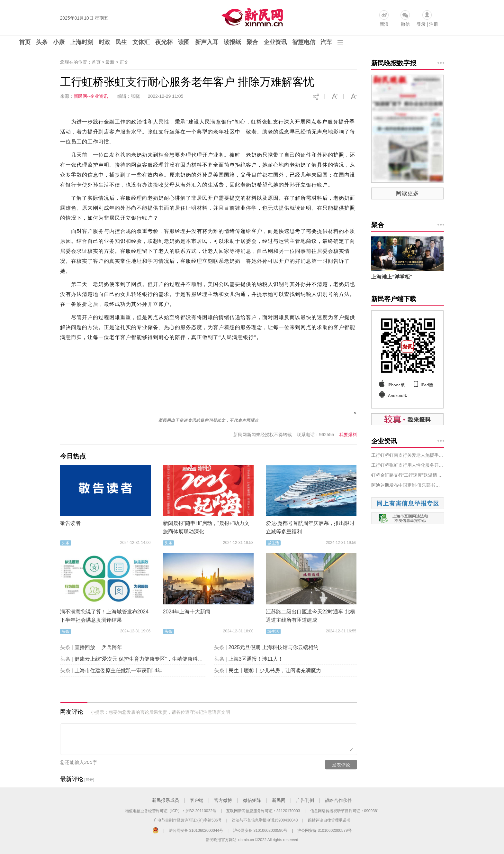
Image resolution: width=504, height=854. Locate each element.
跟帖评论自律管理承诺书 (329, 820)
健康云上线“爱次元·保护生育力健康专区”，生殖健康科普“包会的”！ (151, 659)
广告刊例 (305, 800)
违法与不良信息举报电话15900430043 (265, 820)
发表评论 (341, 765)
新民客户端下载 (394, 299)
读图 (184, 42)
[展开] (89, 780)
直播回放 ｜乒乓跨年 (98, 647)
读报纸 (232, 42)
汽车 (326, 42)
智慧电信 (304, 42)
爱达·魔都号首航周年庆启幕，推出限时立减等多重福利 (310, 527)
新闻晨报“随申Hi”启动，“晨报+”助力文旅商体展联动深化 (206, 527)
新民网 (279, 800)
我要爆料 (348, 435)
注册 (434, 24)
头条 (42, 42)
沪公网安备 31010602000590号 (260, 831)
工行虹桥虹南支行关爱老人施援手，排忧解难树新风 (408, 455)
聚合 (252, 42)
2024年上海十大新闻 (187, 612)
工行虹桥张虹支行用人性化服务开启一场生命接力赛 (408, 465)
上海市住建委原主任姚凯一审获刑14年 (119, 670)
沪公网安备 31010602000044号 (196, 831)
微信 (405, 24)
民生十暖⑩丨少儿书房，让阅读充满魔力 (275, 670)
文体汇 (141, 42)
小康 (59, 42)
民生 (121, 42)
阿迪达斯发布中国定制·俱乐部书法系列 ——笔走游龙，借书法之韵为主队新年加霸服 (408, 485)
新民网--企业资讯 (91, 96)
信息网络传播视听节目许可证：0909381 (345, 811)
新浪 (384, 24)
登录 (421, 24)
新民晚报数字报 (394, 63)
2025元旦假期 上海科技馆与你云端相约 (274, 647)
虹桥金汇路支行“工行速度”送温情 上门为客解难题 (408, 475)
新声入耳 (207, 42)
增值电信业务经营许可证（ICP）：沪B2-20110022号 (171, 811)
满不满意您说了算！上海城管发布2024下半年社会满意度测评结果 (104, 616)
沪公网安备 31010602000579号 (324, 831)
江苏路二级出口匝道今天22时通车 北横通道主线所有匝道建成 (310, 616)
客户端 (197, 800)
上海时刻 (82, 42)
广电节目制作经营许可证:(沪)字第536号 (188, 820)
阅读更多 (407, 193)
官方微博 (223, 800)
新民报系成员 (166, 800)
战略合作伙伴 (338, 800)
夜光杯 (164, 42)
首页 (25, 42)
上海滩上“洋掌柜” (392, 277)
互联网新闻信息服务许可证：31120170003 (263, 811)
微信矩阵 (252, 800)
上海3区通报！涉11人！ (256, 659)
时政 (104, 42)
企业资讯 (275, 42)
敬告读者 (70, 523)
